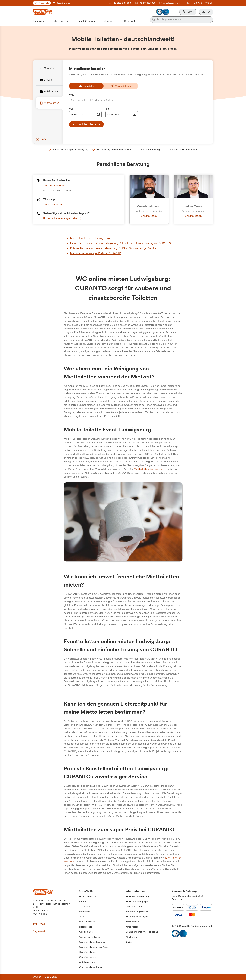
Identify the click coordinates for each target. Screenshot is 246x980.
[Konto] (188, 12)
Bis (107, 109)
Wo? (72, 95)
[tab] (49, 68)
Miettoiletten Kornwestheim (150, 469)
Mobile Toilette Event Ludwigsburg (90, 238)
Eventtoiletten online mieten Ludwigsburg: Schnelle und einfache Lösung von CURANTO (121, 243)
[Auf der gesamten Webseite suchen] (184, 20)
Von (71, 109)
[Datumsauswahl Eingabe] (85, 114)
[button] (206, 12)
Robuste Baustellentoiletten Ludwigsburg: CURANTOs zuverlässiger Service (113, 248)
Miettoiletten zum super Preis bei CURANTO (96, 253)
